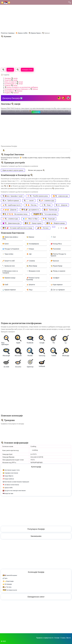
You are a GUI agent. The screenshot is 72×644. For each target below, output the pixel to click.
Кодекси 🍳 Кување (12, 93)
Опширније (36, 112)
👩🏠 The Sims (7, 587)
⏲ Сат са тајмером (58, 290)
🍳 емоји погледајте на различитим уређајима (21, 87)
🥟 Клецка (30, 249)
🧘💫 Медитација (8, 581)
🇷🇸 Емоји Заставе (8, 493)
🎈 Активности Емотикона (11, 485)
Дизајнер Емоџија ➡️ (12, 98)
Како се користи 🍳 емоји (14, 82)
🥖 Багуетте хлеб (8, 261)
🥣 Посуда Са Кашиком (11, 249)
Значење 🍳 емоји (11, 78)
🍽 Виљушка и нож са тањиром (10, 272)
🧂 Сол (53, 237)
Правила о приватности (45, 638)
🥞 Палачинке (56, 249)
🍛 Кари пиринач (57, 285)
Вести (69, 638)
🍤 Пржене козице (9, 278)
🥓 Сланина (31, 261)
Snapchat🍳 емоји (11, 80)
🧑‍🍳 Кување (30, 237)
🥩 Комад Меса (56, 244)
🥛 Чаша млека (8, 254)
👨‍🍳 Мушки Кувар (56, 266)
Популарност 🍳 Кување (13, 91)
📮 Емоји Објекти (8, 476)
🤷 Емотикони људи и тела (11, 470)
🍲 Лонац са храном (58, 271)
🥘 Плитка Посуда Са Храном (58, 255)
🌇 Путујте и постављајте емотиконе (14, 491)
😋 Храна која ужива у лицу (10, 238)
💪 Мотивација (7, 584)
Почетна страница (8, 33)
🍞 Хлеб (5, 285)
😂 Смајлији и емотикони (10, 473)
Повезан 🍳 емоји (11, 85)
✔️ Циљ (5, 578)
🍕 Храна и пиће (21, 33)
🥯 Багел (5, 244)
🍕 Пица (29, 290)
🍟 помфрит (55, 278)
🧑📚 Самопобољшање (10, 575)
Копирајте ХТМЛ (27, 70)
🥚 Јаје (29, 254)
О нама (63, 638)
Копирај (10, 70)
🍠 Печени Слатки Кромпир (33, 279)
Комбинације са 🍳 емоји (14, 84)
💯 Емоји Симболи (8, 479)
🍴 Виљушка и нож (33, 271)
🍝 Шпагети (31, 285)
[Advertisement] (36, 13)
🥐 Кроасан (55, 261)
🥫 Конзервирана (33, 244)
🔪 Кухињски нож (9, 266)
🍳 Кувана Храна (35, 33)
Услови (57, 638)
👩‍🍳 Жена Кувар (32, 266)
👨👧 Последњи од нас (10, 590)
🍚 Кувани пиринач (9, 290)
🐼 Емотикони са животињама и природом (16, 482)
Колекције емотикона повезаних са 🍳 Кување (21, 89)
